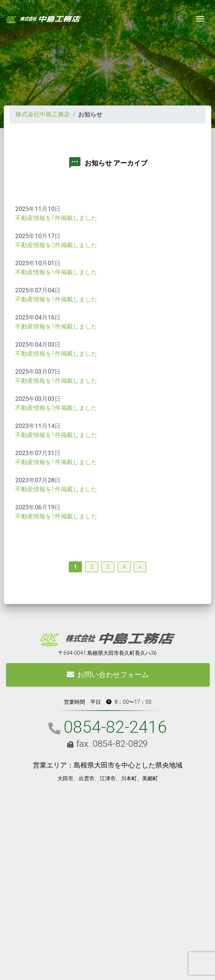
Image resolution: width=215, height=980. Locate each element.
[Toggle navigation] (200, 19)
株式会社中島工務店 (43, 114)
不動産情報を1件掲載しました (56, 218)
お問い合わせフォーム (108, 675)
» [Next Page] (140, 567)
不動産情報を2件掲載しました (56, 245)
